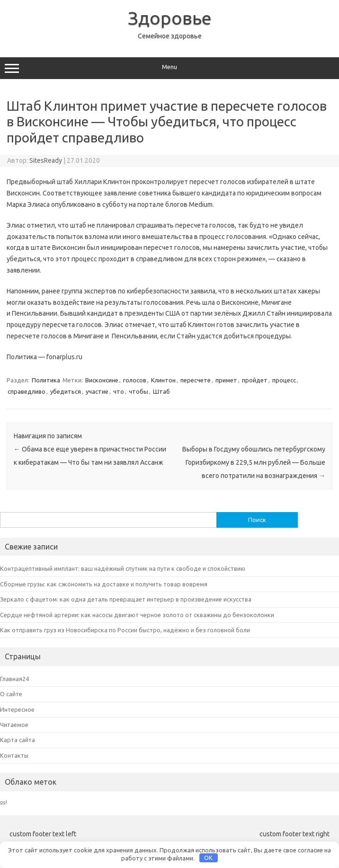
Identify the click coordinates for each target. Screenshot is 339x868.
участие (97, 391)
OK (208, 858)
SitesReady (46, 160)
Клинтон (163, 380)
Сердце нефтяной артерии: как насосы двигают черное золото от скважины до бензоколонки (137, 615)
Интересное (17, 709)
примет (226, 380)
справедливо (27, 391)
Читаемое (14, 725)
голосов (135, 380)
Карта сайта (18, 740)
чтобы (138, 391)
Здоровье (170, 18)
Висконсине (102, 380)
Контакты (14, 755)
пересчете (196, 380)
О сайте (11, 694)
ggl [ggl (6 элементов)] (4, 802)
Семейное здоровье (170, 36)
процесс (284, 380)
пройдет (255, 380)
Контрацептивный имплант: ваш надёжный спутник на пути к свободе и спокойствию (123, 568)
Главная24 (14, 679)
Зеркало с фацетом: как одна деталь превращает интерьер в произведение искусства (126, 599)
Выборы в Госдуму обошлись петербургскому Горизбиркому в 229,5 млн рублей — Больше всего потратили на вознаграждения (254, 462)
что (119, 391)
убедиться (66, 391)
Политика (46, 380)
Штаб (161, 391)
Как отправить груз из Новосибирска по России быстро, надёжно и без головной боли (125, 630)
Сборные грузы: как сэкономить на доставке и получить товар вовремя (104, 584)
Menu (169, 68)
